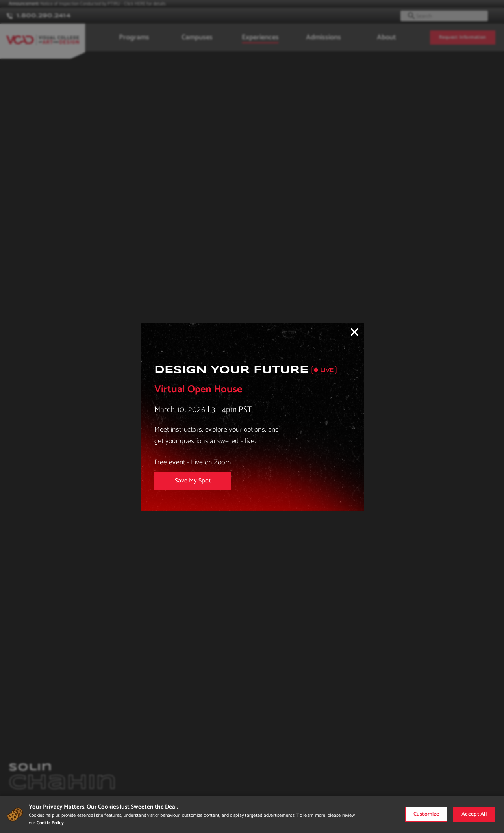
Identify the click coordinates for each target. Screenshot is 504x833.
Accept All (474, 814)
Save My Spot (193, 481)
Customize (426, 814)
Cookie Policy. (50, 823)
